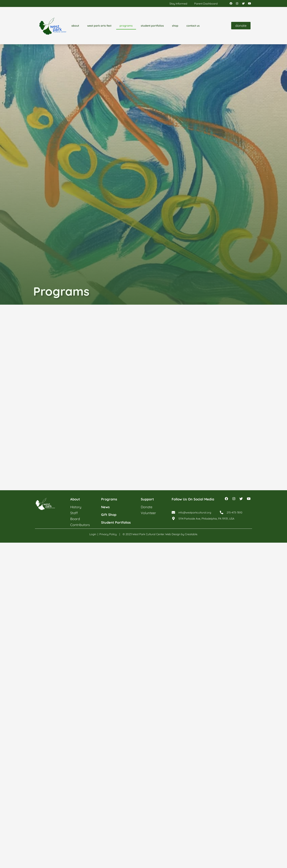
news (106, 507)
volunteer (148, 513)
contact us (193, 26)
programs (126, 26)
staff (74, 513)
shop (175, 26)
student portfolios (152, 26)
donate (147, 507)
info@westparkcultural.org (195, 513)
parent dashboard (206, 4)
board (75, 519)
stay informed (178, 4)
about (75, 26)
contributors (80, 525)
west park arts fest (99, 26)
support (147, 499)
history (76, 507)
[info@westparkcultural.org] (173, 513)
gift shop (109, 515)
